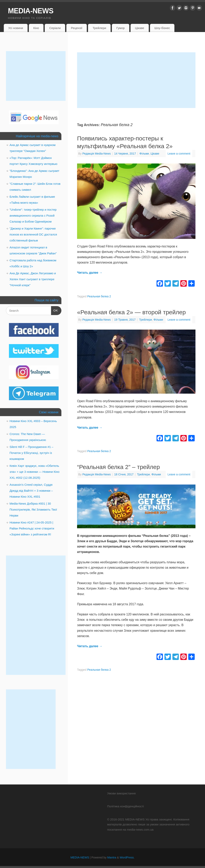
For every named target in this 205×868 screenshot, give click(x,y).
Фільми (144, 154)
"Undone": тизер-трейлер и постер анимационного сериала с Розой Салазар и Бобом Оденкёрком (33, 216)
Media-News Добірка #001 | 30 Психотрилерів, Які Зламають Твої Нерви (33, 509)
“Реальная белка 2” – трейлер (118, 467)
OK (55, 310)
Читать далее (90, 273)
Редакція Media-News (97, 154)
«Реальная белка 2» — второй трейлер (131, 312)
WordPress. (127, 857)
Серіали (55, 28)
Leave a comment (179, 154)
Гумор (121, 28)
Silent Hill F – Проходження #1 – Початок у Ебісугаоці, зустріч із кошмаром (31, 453)
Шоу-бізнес (162, 28)
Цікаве (139, 28)
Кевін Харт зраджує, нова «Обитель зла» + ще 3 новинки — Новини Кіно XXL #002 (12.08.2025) (34, 472)
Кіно (36, 28)
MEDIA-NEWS (31, 11)
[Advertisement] (136, 80)
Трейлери (99, 28)
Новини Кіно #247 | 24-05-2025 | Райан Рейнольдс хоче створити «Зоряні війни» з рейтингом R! (32, 528)
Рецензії (77, 28)
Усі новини (16, 28)
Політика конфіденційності (125, 806)
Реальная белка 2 (99, 296)
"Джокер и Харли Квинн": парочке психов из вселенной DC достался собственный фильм (33, 234)
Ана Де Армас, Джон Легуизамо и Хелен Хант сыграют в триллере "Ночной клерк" (33, 279)
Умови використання (121, 793)
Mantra (112, 857)
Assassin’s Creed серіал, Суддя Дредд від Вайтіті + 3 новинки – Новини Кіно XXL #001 (31, 491)
